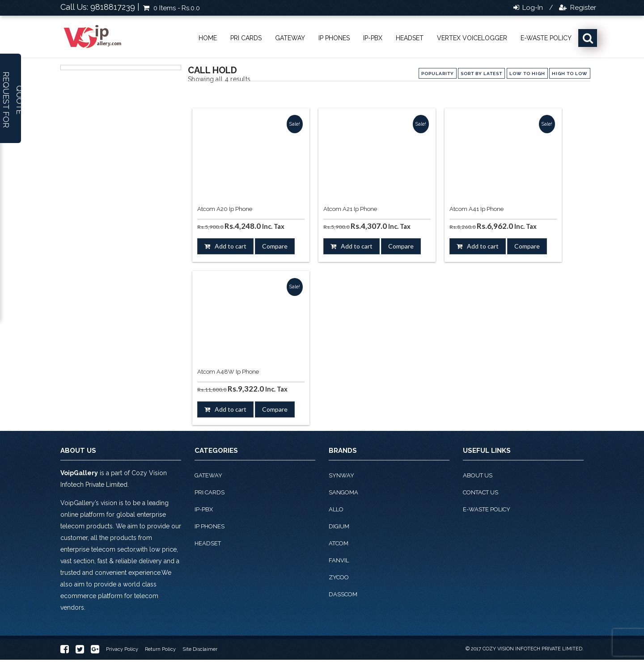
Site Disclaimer (200, 649)
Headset (410, 38)
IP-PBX (373, 38)
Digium (339, 526)
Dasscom (343, 594)
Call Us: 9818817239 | (100, 7)
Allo (336, 509)
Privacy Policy (122, 649)
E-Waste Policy (546, 38)
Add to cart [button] (231, 246)
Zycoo (339, 577)
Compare (275, 246)
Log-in (532, 8)
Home (208, 38)
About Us (478, 475)
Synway (341, 475)
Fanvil (339, 560)
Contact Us (481, 492)
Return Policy (160, 649)
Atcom (339, 543)
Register (582, 8)
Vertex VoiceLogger (472, 38)
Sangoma (343, 492)
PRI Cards (246, 38)
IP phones (334, 38)
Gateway (290, 38)
